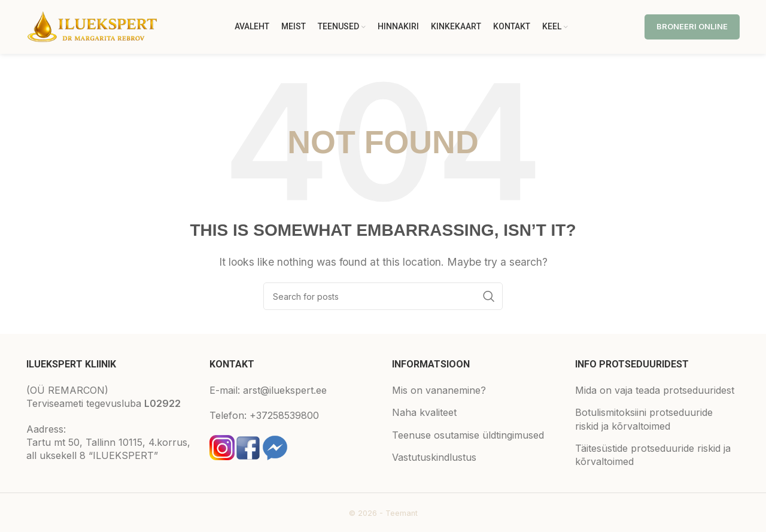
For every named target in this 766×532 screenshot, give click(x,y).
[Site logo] (92, 26)
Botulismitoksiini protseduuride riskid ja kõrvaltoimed (644, 419)
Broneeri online (692, 26)
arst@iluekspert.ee (285, 390)
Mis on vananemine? (439, 390)
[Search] (383, 296)
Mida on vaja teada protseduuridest (655, 390)
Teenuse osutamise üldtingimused (468, 435)
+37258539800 (284, 415)
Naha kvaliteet (424, 412)
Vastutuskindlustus (434, 457)
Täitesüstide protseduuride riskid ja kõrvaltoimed (653, 455)
